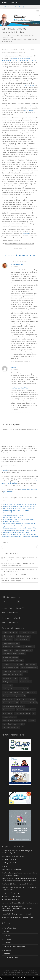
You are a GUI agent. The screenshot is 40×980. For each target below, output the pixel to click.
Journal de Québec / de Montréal (15, 946)
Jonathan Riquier (29, 106)
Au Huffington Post (10, 928)
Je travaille (5, 470)
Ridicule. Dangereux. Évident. (12, 517)
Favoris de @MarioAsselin (10, 622)
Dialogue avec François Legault (12, 893)
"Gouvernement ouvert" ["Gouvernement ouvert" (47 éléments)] (10, 668)
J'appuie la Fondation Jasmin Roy (12, 906)
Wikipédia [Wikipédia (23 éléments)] (32, 720)
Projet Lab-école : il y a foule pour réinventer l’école (19, 519)
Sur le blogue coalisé (11, 957)
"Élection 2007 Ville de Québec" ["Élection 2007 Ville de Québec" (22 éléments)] (25, 699)
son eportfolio (29, 110)
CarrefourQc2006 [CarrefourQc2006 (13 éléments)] (22, 710)
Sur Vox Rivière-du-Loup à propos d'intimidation (17, 914)
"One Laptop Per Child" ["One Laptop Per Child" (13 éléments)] (10, 678)
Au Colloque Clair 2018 (9, 863)
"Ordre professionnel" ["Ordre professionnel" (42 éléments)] (10, 682)
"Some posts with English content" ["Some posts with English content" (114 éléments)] (14, 696)
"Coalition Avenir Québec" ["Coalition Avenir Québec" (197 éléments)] (23, 650)
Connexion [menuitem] (4, 2)
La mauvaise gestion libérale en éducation (16, 511)
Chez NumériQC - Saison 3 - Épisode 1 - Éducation (17, 884)
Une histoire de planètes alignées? (14, 515)
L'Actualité (7, 950)
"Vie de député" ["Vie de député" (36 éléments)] (8, 699)
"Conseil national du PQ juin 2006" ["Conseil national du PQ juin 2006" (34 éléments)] (14, 654)
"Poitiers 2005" (30, 50)
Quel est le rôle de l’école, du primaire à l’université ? (19, 509)
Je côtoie (7, 935)
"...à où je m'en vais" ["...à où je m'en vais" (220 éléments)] (23, 636)
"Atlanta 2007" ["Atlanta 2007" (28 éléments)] (29, 647)
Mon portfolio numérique (11, 522)
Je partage (7, 939)
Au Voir (6, 932)
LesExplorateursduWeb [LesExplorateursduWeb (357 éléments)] (23, 713)
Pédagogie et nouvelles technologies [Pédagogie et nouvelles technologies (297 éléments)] (15, 720)
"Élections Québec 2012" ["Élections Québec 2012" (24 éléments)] (10, 703)
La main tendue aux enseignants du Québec (16, 532)
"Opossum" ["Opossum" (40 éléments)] (24, 678)
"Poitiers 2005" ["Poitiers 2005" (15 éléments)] (7, 685)
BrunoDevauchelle (17, 264)
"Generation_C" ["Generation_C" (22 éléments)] (31, 664)
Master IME (26, 234)
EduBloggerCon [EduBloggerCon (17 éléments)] (8, 713)
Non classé (8, 954)
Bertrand (14, 367)
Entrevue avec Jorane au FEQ (11, 899)
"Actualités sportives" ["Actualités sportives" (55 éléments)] (22, 639)
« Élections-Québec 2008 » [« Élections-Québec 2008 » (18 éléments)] (11, 727)
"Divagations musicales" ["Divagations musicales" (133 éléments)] (10, 657)
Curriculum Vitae (8, 513)
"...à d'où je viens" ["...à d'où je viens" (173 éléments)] (8, 636)
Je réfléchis (22, 50)
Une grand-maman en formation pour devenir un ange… (20, 506)
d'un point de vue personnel (28, 490)
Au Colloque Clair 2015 (9, 860)
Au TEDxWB (5, 866)
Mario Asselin (8, 558)
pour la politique (8, 492)
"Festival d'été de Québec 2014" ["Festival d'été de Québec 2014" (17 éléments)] (13, 664)
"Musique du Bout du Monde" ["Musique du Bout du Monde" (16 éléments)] (12, 675)
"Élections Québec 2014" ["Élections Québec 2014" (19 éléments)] (29, 703)
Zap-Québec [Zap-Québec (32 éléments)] (7, 724)
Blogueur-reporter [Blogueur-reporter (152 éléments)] (8, 710)
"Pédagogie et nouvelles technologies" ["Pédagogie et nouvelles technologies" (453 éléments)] (15, 689)
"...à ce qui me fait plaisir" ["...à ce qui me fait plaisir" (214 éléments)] (28, 632)
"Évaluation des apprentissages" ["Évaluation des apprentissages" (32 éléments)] (13, 706)
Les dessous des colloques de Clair (13, 856)
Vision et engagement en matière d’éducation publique (20, 504)
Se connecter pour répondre (21, 362)
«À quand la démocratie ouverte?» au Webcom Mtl (18, 917)
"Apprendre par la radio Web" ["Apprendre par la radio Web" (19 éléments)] (12, 647)
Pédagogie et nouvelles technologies (12, 53)
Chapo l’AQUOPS (21, 575)
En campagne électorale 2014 (11, 896)
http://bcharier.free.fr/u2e (20, 388)
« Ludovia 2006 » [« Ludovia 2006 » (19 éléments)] (18, 724)
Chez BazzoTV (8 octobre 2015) (11, 870)
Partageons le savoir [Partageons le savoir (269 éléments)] (9, 717)
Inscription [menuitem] (13, 2)
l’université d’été (30, 85)
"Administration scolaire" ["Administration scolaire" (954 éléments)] (11, 643)
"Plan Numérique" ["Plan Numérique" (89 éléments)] (25, 682)
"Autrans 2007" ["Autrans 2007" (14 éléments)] (7, 650)
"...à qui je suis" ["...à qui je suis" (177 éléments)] (8, 639)
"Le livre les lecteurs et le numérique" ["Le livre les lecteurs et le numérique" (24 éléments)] (15, 671)
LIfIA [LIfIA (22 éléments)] (34, 713)
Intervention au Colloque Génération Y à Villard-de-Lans (20, 903)
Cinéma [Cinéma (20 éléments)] (33, 710)
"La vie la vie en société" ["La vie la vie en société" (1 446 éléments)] (29, 668)
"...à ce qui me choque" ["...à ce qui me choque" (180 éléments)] (10, 632)
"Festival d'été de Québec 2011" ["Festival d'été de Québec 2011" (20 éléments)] (13, 661)
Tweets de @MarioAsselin (10, 612)
